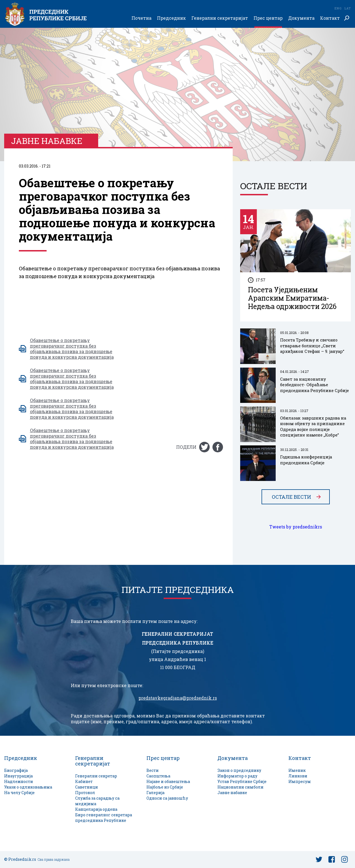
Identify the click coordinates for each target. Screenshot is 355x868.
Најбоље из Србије (165, 787)
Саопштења (158, 776)
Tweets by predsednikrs (296, 527)
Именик (297, 770)
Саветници (87, 787)
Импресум (300, 781)
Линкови (298, 776)
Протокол (85, 793)
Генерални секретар (96, 776)
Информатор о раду (237, 776)
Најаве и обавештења (168, 781)
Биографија (16, 770)
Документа (301, 18)
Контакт (330, 18)
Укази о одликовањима (28, 787)
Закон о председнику (239, 770)
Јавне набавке (232, 793)
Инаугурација (18, 776)
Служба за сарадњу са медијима (97, 801)
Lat (348, 8)
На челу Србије (19, 793)
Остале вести (291, 497)
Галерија (155, 793)
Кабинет (84, 781)
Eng (338, 8)
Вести (153, 770)
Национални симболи (240, 787)
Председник (171, 18)
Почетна (141, 18)
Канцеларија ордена (96, 809)
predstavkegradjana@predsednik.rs (178, 698)
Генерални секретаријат (220, 18)
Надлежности (19, 781)
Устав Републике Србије (242, 781)
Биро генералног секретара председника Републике (104, 818)
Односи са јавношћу (167, 798)
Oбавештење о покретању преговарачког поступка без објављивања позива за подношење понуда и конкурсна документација (72, 349)
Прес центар (268, 18)
